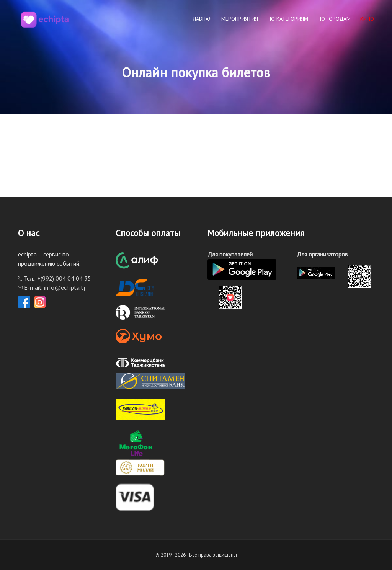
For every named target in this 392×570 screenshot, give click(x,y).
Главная (201, 19)
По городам (334, 19)
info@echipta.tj (65, 287)
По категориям (288, 19)
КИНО (367, 19)
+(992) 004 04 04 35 (64, 278)
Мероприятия (240, 19)
